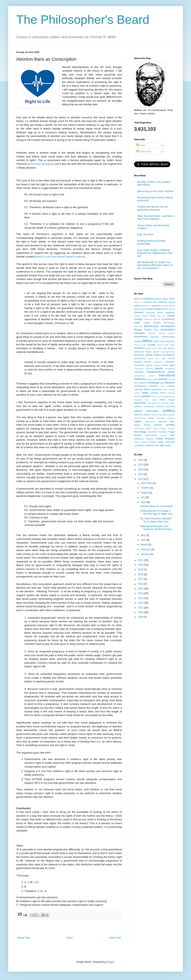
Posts (141, 145)
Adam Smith (169, 299)
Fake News (170, 345)
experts (160, 345)
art (150, 306)
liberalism (170, 383)
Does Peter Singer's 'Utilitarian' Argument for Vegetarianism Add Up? (155, 253)
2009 (141, 617)
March (145, 545)
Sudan (155, 428)
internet (149, 379)
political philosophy (146, 411)
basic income (141, 309)
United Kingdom (165, 439)
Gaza (149, 352)
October (145, 488)
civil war (161, 316)
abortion (138, 299)
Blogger (110, 962)
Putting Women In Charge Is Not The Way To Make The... (157, 512)
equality (138, 341)
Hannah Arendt (142, 362)
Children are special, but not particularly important (152, 208)
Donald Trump (143, 330)
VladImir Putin (152, 445)
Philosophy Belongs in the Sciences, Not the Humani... (157, 528)
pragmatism (163, 415)
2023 (141, 474)
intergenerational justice (161, 372)
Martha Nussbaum (153, 389)
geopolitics (139, 355)
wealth (168, 445)
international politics (144, 376)
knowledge (154, 383)
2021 (141, 560)
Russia (147, 425)
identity (159, 368)
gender (156, 352)
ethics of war (140, 345)
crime (137, 323)
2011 (141, 608)
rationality (161, 418)
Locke (162, 386)
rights (172, 421)
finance (148, 348)
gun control (168, 358)
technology (140, 432)
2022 (141, 479)
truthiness (139, 439)
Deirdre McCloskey (164, 323)
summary (35, 164)
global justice (153, 355)
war (162, 445)
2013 (141, 598)
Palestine (138, 400)
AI (141, 302)
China (152, 316)
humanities (139, 369)
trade (172, 435)
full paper (47, 164)
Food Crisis (157, 348)
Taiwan (163, 428)
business (139, 312)
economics (168, 330)
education (139, 333)
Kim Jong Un (141, 383)
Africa (137, 302)
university (170, 442)
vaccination (140, 445)
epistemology (168, 337)
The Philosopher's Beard (83, 20)
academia (148, 299)
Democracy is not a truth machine (155, 191)
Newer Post (24, 938)
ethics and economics (164, 341)
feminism (139, 348)
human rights (168, 365)
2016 (141, 584)
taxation (171, 428)
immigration (170, 369)
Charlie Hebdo (141, 316)
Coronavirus (168, 319)
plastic (172, 403)
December (147, 483)
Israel (156, 379)
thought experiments (145, 435)
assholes (156, 306)
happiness (158, 362)
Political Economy (165, 406)
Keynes (171, 379)
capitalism (170, 312)
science (158, 425)
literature (153, 386)
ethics (147, 341)
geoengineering (168, 352)
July (143, 497)
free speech (169, 348)
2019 (141, 570)
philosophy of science (158, 403)
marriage (138, 389)
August (145, 493)
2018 (141, 574)
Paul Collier (151, 400)
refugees (171, 418)
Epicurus (155, 337)
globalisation (169, 355)
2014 (141, 593)
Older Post (115, 938)
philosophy (140, 403)
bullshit (172, 309)
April (144, 540)
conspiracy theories (152, 319)
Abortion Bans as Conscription (157, 506)
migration (146, 396)
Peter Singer (167, 400)
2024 (141, 470)
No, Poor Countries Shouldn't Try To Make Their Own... (156, 520)
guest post (154, 358)
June (144, 502)
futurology (139, 352)
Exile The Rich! (145, 235)
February (146, 549)
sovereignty (139, 428)
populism (138, 415)
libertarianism (141, 386)
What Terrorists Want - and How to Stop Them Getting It (156, 218)
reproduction (150, 422)
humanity (149, 369)
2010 (141, 612)
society (170, 425)
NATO (154, 396)
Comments (144, 152)
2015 (141, 589)
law (162, 383)
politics (169, 411)
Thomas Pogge (167, 432)
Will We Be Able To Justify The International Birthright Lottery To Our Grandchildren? (155, 265)
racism (151, 418)
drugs (156, 330)
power (154, 415)
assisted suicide (168, 306)
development (168, 326)
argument (144, 306)
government (140, 358)
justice (163, 379)
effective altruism (157, 333)
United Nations (141, 442)
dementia (138, 326)
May (143, 535)
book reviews (155, 309)
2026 (141, 460)
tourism (163, 435)
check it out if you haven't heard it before (60, 257)
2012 (141, 603)
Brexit (165, 309)
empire (172, 333)
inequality (139, 372)
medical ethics (158, 393)
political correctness (144, 406)
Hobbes (157, 365)
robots (137, 425)
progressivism (140, 418)
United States (157, 442)
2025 (141, 465)
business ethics (154, 312)
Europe (151, 345)
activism (158, 299)
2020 (141, 565)
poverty (147, 415)
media (145, 393)
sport (148, 428)
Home (70, 938)
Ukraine (150, 439)
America (163, 302)
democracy (151, 326)
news (160, 396)
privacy (172, 415)
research (162, 421)
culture (147, 323)
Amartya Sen (150, 302)
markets (171, 386)
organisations (169, 396)
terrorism (152, 432)
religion (138, 421)
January (145, 554)
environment (141, 337)
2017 (141, 579)
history (149, 365)
